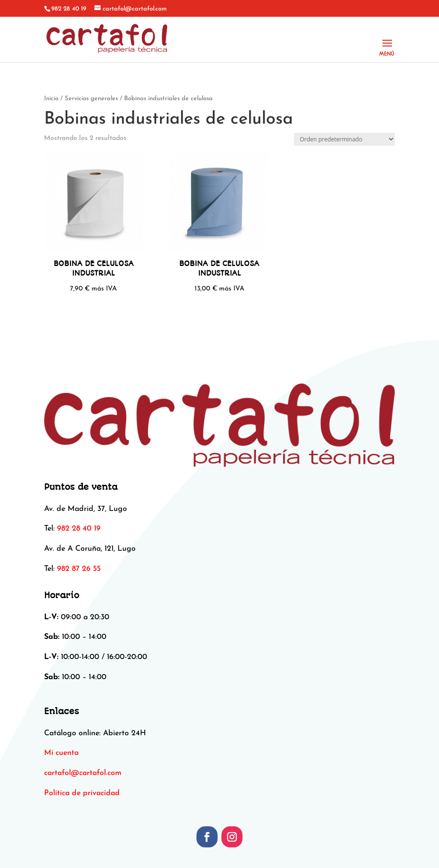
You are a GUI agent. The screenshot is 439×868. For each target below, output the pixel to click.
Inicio (51, 98)
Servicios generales (91, 98)
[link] (83, 773)
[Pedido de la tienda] (344, 139)
